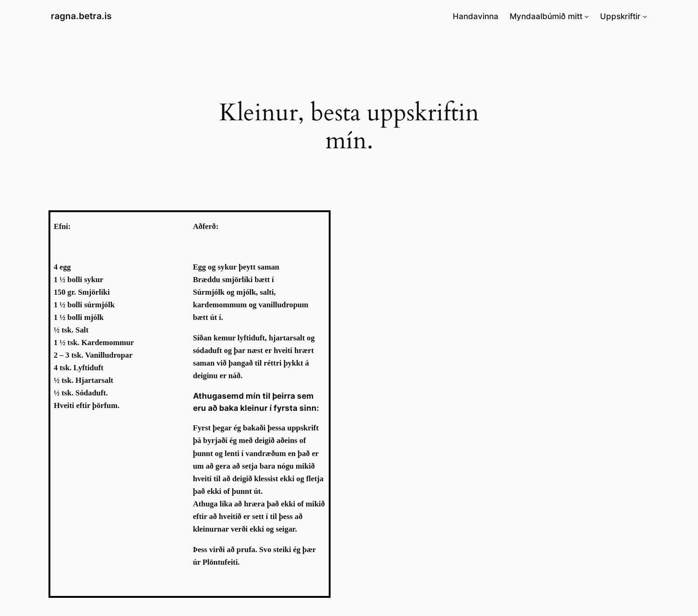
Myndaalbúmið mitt (546, 16)
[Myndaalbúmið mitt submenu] (587, 16)
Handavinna (476, 16)
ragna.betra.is (81, 16)
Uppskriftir (620, 16)
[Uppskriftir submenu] (645, 16)
